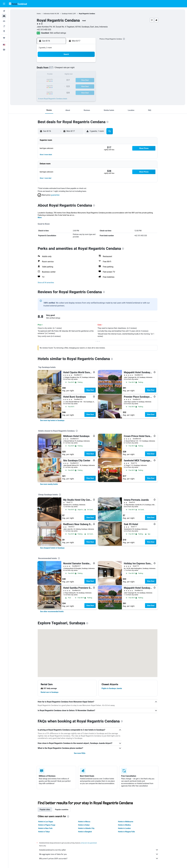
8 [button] (90, 69)
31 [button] (61, 92)
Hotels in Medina (124, 825)
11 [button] (67, 75)
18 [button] (67, 80)
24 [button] (61, 86)
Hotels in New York (45, 828)
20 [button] (78, 80)
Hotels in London (124, 828)
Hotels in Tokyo (44, 832)
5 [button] (72, 69)
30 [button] (55, 92)
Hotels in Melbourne (126, 822)
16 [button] (55, 80)
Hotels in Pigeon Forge (47, 825)
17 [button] (61, 80)
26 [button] (72, 86)
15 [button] (90, 75)
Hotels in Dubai (84, 825)
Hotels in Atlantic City (86, 828)
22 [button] (90, 80)
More (40, 218)
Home (39, 14)
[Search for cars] (4, 21)
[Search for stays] (4, 16)
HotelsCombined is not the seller (99, 850)
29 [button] (90, 86)
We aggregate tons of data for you (99, 854)
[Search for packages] (4, 26)
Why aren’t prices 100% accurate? (99, 858)
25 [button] (67, 86)
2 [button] (55, 69)
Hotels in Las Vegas (46, 822)
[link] (52, 420)
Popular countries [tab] (62, 810)
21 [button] (84, 80)
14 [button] (84, 75)
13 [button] (78, 75)
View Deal (90, 390)
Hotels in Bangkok (85, 832)
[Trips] (4, 38)
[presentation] (124, 39)
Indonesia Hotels (49, 14)
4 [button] (67, 69)
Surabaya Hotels (67, 14)
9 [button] (55, 75)
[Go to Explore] (4, 31)
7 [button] (84, 69)
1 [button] (90, 63)
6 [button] (78, 69)
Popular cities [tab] (45, 810)
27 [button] (78, 86)
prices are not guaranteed (89, 843)
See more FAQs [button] (80, 753)
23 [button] (55, 86)
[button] (4, 4)
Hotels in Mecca (84, 822)
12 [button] (72, 75)
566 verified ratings (58, 33)
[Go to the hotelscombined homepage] (18, 4)
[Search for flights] (4, 11)
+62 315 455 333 (44, 30)
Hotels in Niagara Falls (126, 832)
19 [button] (72, 80)
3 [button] (61, 69)
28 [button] (84, 86)
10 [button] (61, 75)
